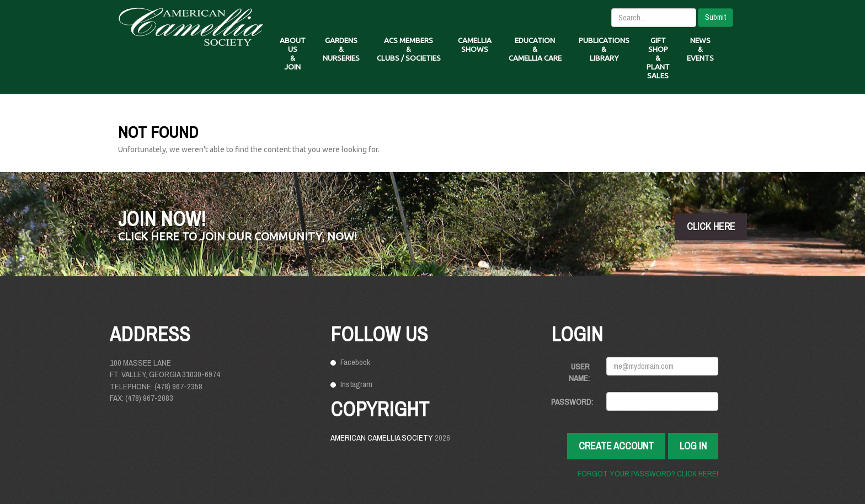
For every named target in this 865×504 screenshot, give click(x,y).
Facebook (355, 362)
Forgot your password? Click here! (648, 473)
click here (711, 226)
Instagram (356, 384)
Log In (693, 446)
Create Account (616, 446)
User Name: (579, 372)
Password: (572, 402)
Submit (716, 17)
